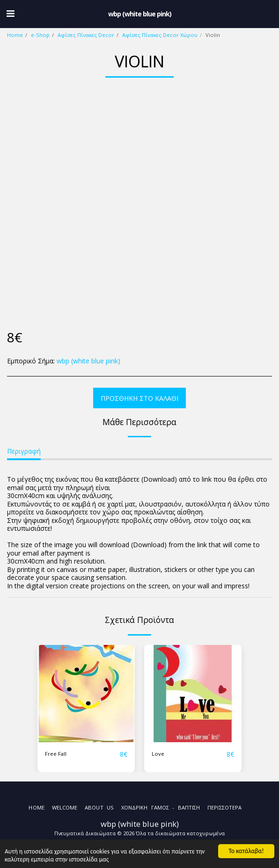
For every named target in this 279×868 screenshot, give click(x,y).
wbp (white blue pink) (88, 361)
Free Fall (56, 754)
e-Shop (40, 35)
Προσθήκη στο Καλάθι (139, 398)
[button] (10, 13)
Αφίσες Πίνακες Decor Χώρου (160, 35)
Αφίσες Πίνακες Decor (86, 35)
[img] (86, 694)
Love (158, 754)
